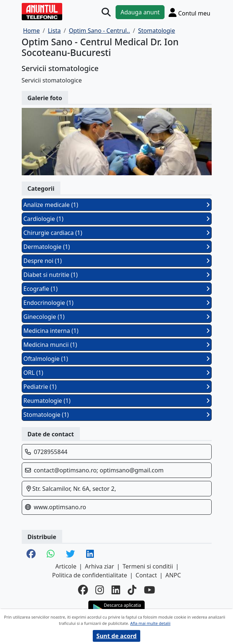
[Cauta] (106, 12)
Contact (146, 575)
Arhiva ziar (100, 566)
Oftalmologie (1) (117, 359)
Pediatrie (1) (117, 387)
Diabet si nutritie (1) (117, 275)
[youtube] (149, 590)
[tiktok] (132, 590)
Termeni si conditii (148, 566)
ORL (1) (117, 373)
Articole (66, 566)
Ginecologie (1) (117, 317)
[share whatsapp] (51, 554)
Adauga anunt (140, 12)
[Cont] (190, 12)
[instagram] (100, 590)
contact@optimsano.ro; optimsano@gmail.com (99, 470)
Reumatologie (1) (117, 401)
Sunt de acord (116, 636)
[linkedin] (116, 590)
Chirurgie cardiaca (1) (117, 233)
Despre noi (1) (117, 261)
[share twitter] (70, 554)
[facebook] (83, 590)
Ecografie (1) (117, 289)
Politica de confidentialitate (89, 575)
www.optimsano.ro (60, 507)
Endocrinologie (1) (117, 303)
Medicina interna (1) (117, 331)
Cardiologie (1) (117, 219)
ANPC (173, 575)
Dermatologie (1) (117, 247)
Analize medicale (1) (117, 205)
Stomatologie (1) (117, 415)
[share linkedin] (90, 554)
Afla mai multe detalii (150, 623)
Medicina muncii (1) (117, 345)
